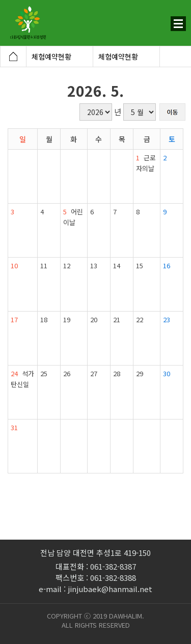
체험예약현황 (51, 57)
